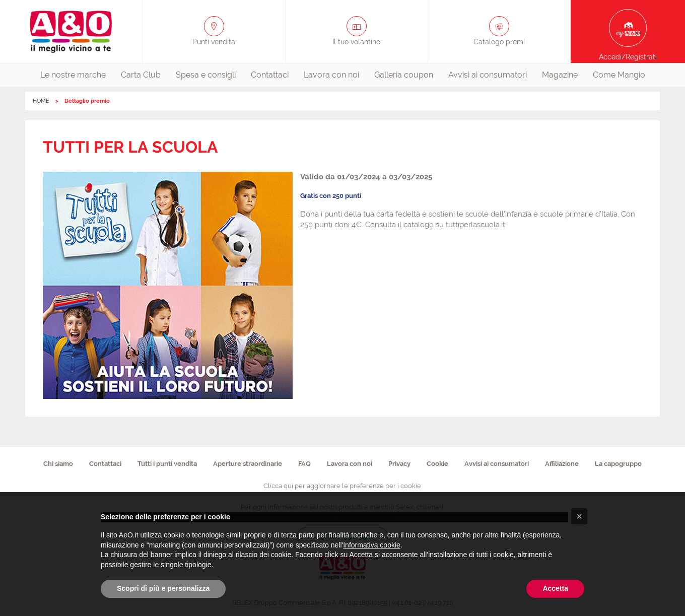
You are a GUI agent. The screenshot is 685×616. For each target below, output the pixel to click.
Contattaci (270, 75)
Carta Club (141, 75)
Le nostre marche (73, 75)
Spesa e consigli (206, 75)
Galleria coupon (404, 75)
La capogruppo (618, 464)
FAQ (304, 464)
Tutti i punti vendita (167, 464)
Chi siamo (58, 464)
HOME (41, 101)
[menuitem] (73, 75)
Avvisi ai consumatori (488, 75)
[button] (579, 516)
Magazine (560, 75)
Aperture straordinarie (248, 464)
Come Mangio (619, 75)
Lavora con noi (331, 75)
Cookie (437, 464)
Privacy (399, 464)
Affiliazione (562, 464)
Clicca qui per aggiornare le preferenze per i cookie (342, 486)
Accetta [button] (555, 588)
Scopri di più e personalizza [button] (163, 588)
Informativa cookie (372, 545)
